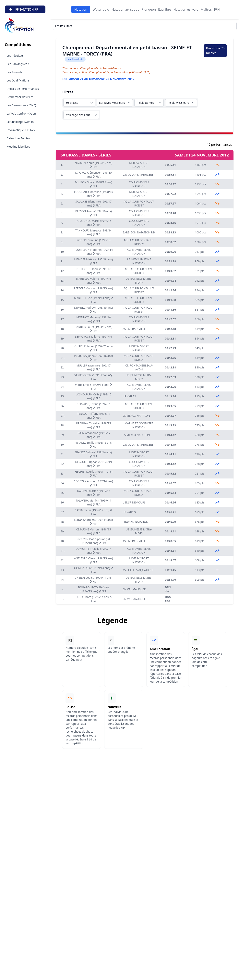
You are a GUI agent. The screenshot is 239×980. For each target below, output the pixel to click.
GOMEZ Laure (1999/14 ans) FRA (94, 570)
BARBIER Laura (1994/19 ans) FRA (93, 329)
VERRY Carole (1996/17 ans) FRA (93, 377)
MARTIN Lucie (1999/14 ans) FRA (93, 300)
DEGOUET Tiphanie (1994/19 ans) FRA (93, 464)
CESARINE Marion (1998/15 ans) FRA (94, 531)
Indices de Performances (23, 89)
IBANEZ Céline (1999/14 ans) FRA (94, 454)
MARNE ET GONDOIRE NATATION (139, 425)
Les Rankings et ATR (20, 64)
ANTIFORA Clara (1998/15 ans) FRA (94, 560)
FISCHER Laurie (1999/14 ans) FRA (93, 473)
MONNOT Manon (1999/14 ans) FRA (93, 319)
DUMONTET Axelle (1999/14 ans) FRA (93, 551)
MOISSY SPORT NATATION (139, 165)
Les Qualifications (18, 80)
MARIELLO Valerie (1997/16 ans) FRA (93, 281)
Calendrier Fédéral (19, 138)
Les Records (14, 72)
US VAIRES (129, 396)
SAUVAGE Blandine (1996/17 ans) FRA (93, 203)
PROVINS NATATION (135, 522)
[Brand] (25, 25)
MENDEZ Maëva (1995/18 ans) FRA (93, 261)
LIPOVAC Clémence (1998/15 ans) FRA (93, 174)
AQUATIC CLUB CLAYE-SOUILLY (139, 271)
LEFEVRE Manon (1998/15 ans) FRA (94, 290)
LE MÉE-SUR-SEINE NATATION (139, 261)
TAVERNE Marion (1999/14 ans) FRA (93, 493)
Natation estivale (186, 9)
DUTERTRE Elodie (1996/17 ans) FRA (93, 271)
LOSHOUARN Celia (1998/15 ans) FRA (93, 396)
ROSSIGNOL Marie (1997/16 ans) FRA (94, 223)
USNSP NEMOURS (134, 502)
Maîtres (206, 9)
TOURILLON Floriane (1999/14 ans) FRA (93, 252)
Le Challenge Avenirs (20, 122)
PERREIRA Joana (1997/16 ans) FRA (93, 358)
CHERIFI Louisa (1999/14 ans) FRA (94, 580)
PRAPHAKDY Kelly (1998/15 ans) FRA (93, 425)
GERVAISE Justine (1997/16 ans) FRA (94, 406)
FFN (217, 9)
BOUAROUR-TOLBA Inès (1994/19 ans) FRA (94, 589)
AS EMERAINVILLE (134, 329)
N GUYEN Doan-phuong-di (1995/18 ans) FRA (94, 541)
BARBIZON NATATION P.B (139, 232)
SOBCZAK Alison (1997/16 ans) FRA (93, 483)
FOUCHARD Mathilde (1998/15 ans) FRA (93, 194)
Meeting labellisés (18, 147)
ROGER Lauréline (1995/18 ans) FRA (93, 242)
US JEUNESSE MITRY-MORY (139, 281)
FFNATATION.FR (24, 9)
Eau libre (165, 9)
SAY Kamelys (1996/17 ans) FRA (94, 512)
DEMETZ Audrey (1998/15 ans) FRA (94, 310)
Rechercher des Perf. (20, 97)
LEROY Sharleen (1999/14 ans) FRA (93, 522)
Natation (81, 9)
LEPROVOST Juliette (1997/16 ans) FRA (93, 338)
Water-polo (101, 9)
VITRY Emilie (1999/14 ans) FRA (94, 387)
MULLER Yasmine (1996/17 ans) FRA (93, 367)
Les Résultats (15, 56)
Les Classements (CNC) (21, 105)
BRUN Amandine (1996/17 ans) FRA (94, 435)
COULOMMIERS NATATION (139, 184)
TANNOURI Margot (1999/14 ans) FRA (94, 232)
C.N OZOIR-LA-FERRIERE (138, 174)
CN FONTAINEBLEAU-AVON (139, 367)
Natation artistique (125, 9)
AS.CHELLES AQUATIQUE (138, 570)
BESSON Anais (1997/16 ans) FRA (94, 213)
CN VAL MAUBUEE (134, 589)
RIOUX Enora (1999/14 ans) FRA (94, 599)
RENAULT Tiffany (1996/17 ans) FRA (94, 416)
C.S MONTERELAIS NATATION (139, 252)
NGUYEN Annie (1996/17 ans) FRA (94, 165)
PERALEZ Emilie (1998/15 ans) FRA (93, 445)
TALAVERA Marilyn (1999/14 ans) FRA (94, 502)
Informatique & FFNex (21, 130)
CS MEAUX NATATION (136, 416)
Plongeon (149, 9)
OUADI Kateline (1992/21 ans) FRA (93, 348)
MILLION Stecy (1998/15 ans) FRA (94, 184)
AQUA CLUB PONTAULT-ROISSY (139, 203)
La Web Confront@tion (21, 113)
